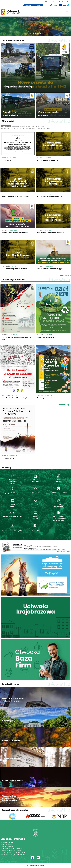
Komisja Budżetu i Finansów (47, 160)
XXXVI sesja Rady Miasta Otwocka (14, 269)
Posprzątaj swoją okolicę (46, 337)
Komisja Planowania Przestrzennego (51, 233)
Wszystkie (6, 126)
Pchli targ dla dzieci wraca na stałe (50, 398)
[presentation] (3, 32)
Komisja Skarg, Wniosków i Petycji (50, 196)
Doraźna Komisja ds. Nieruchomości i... (16, 196)
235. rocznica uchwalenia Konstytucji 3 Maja (16, 338)
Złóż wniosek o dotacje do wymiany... (15, 233)
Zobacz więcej (64, 405)
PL (68, 2)
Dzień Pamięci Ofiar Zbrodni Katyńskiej (16, 398)
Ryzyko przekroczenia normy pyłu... (50, 269)
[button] (31, 34)
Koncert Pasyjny (8, 458)
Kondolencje (6, 160)
